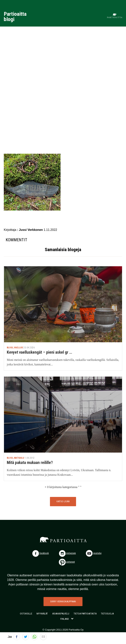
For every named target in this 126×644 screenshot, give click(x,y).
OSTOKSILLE (26, 614)
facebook (40, 553)
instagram (67, 553)
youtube (94, 553)
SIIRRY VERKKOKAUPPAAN (63, 601)
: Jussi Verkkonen (30, 230)
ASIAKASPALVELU (61, 614)
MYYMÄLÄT (42, 614)
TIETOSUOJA (107, 614)
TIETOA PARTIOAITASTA (85, 614)
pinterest (67, 562)
